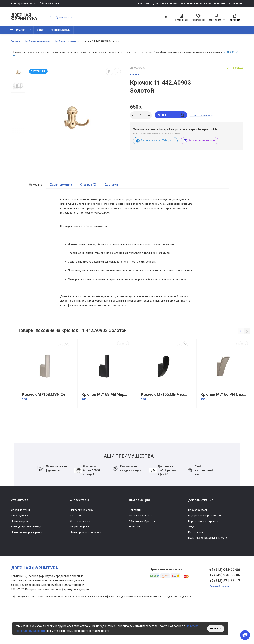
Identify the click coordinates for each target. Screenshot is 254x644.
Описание (36, 187)
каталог (17, 32)
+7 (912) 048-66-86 (22, 3)
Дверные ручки (20, 540)
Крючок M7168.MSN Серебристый (46, 425)
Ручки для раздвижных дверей (30, 557)
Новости (219, 3)
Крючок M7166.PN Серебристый (224, 425)
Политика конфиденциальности (208, 568)
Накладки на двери (82, 540)
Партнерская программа (203, 551)
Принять (215, 629)
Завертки (76, 546)
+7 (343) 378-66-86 (225, 605)
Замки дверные (20, 546)
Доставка (111, 187)
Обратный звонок (52, 3)
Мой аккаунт (217, 18)
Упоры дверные (80, 557)
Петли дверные (20, 551)
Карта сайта (195, 562)
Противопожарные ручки (26, 562)
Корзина (235, 18)
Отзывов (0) (88, 187)
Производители (60, 32)
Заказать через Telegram (155, 143)
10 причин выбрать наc (196, 3)
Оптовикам (235, 3)
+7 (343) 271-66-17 (225, 611)
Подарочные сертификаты (204, 546)
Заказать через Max (200, 143)
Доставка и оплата (165, 3)
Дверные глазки (80, 551)
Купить (171, 118)
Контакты (144, 3)
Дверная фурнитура (24, 18)
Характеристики (61, 187)
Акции (40, 32)
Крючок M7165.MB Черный (165, 425)
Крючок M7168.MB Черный (105, 425)
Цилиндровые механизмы (86, 562)
